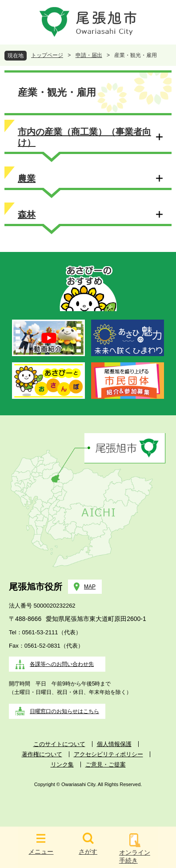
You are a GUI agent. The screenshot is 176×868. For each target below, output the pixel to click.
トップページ (47, 55)
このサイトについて (59, 744)
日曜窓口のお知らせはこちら (64, 711)
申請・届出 (89, 55)
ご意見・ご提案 (106, 765)
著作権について (42, 754)
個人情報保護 (114, 744)
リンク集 (62, 765)
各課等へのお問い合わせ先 (62, 664)
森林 (27, 215)
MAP (90, 587)
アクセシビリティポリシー (108, 754)
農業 (27, 178)
